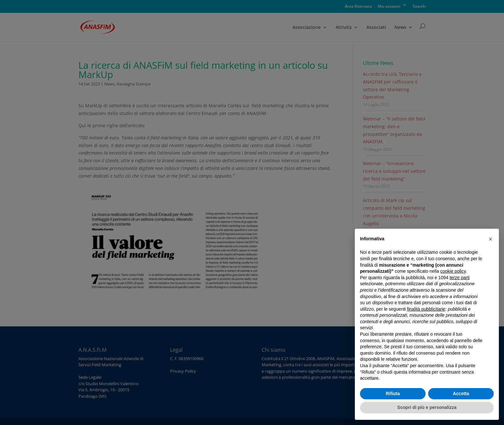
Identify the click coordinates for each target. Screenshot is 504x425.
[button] (491, 239)
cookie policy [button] (453, 271)
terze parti (460, 278)
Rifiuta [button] (393, 394)
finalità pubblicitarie (426, 309)
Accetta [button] (461, 394)
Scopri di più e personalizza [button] (427, 407)
